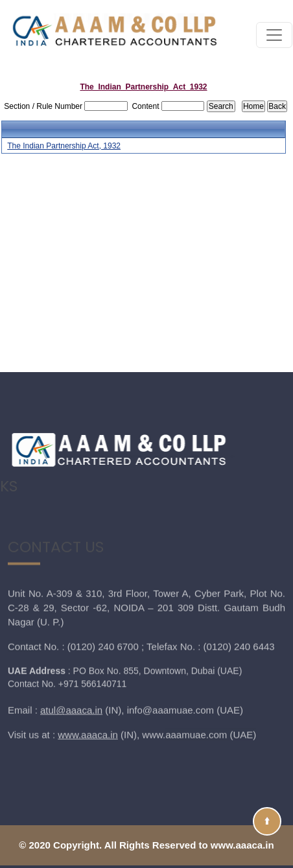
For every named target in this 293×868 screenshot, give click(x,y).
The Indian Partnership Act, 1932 (64, 146)
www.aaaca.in (88, 693)
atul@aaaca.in (71, 669)
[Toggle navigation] (274, 35)
